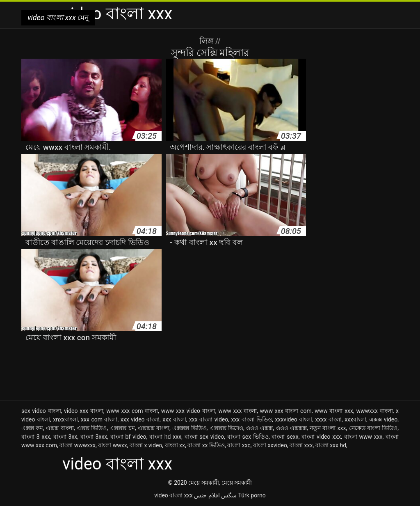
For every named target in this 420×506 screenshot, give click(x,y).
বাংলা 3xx (65, 437)
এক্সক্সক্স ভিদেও (226, 428)
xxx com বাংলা (99, 419)
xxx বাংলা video (209, 419)
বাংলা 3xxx (94, 437)
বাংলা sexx (285, 437)
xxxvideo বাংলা (294, 419)
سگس (229, 495)
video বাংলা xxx (173, 495)
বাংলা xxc (239, 445)
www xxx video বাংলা (188, 411)
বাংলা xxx (301, 445)
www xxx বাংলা (237, 411)
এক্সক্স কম (32, 428)
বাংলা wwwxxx (78, 445)
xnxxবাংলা (65, 419)
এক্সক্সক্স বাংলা (154, 428)
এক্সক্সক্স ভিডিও (189, 428)
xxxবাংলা (355, 419)
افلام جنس (207, 495)
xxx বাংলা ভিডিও (251, 419)
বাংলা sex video (204, 437)
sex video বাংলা (41, 411)
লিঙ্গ (207, 41)
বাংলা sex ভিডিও (248, 437)
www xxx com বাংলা (132, 411)
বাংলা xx (175, 445)
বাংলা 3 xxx (36, 437)
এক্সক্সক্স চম (122, 428)
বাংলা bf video (128, 437)
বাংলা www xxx (363, 437)
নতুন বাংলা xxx (328, 428)
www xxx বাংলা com (286, 411)
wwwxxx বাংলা (374, 411)
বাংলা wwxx (112, 445)
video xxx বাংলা (84, 411)
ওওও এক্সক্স (259, 428)
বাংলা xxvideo (270, 445)
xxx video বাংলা (140, 419)
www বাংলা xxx (334, 411)
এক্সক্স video (383, 419)
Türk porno (252, 495)
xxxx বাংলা (329, 419)
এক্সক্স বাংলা (60, 428)
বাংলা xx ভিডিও (206, 445)
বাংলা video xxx (321, 437)
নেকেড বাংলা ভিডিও (373, 428)
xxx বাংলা (174, 419)
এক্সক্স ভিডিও (92, 428)
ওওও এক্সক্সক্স (291, 428)
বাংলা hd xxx (165, 437)
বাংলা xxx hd (331, 445)
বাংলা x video (146, 445)
